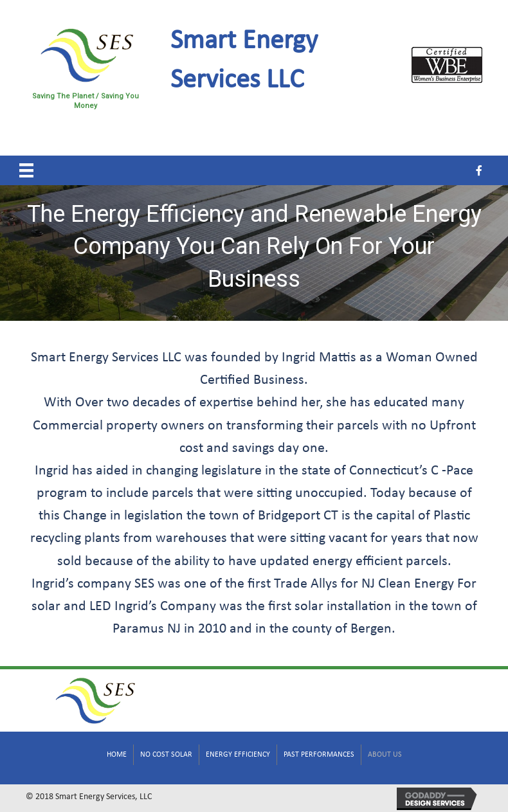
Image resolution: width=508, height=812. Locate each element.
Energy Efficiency (238, 755)
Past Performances (319, 755)
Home (117, 755)
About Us (385, 755)
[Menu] (26, 170)
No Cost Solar (166, 755)
